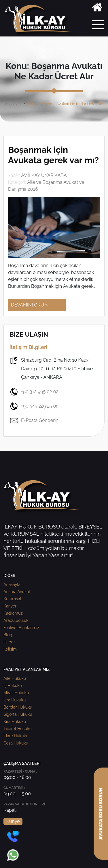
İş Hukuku (13, 686)
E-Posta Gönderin (34, 421)
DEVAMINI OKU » (29, 305)
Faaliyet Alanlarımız (21, 628)
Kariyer (10, 606)
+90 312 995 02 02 (34, 392)
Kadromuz (13, 613)
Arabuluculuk (16, 620)
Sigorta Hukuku (18, 714)
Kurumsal (12, 599)
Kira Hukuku (15, 722)
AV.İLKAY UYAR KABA (44, 175)
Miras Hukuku (16, 693)
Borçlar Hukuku (18, 707)
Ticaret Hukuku (18, 729)
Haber (9, 642)
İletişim (10, 649)
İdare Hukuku (16, 736)
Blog (8, 635)
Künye (13, 821)
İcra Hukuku (15, 700)
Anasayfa (13, 104)
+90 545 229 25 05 (34, 406)
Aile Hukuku (15, 678)
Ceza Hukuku (16, 743)
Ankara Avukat (17, 592)
